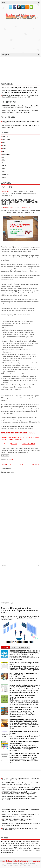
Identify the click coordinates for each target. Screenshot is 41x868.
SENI (4, 172)
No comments (26, 207)
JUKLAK (28, 844)
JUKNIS (32, 844)
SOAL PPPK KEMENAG (27, 851)
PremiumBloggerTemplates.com (13, 865)
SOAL (4, 178)
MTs (4, 160)
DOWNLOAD (35, 842)
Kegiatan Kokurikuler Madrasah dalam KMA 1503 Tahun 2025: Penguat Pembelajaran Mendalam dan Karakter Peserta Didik (20, 798)
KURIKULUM (6, 154)
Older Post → (35, 464)
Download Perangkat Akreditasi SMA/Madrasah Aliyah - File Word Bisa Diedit (20, 610)
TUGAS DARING (6, 853)
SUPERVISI (37, 851)
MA (8, 191)
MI (3, 157)
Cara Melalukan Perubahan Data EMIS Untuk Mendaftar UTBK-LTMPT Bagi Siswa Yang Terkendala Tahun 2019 (20, 92)
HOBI (4, 148)
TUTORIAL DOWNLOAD (15, 440)
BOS (4, 142)
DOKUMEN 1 (27, 842)
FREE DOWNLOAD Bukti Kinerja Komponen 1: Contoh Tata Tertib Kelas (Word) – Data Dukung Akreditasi (20, 107)
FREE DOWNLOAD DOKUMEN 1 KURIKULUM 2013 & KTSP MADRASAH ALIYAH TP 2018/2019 (20, 811)
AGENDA (5, 136)
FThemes (15, 864)
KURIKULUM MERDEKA (19, 846)
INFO (4, 151)
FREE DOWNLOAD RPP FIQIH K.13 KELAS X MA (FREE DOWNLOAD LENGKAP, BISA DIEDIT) (24, 755)
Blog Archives (24, 647)
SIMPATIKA (6, 175)
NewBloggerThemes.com (31, 865)
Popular (5, 647)
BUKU (21, 842)
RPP (4, 169)
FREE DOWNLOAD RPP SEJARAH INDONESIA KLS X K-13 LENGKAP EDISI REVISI (24, 708)
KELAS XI (37, 844)
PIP (32, 848)
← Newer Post (6, 464)
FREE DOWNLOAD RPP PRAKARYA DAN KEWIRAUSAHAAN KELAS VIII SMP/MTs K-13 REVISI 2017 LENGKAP (21, 815)
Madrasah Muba (8, 207)
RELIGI (4, 166)
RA (3, 163)
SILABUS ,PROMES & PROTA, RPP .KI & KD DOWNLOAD (18, 433)
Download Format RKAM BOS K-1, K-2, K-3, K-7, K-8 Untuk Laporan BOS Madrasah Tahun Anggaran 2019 (20, 96)
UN (12, 853)
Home (4, 191)
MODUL (24, 848)
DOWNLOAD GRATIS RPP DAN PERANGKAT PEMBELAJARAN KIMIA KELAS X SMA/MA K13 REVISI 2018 (20, 202)
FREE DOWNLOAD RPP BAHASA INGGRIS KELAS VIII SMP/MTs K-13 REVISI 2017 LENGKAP (22, 697)
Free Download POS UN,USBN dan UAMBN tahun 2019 (20, 88)
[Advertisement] (20, 36)
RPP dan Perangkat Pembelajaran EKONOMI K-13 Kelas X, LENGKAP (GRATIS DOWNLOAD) (25, 686)
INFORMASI (21, 844)
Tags (14, 647)
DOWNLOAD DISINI (29, 444)
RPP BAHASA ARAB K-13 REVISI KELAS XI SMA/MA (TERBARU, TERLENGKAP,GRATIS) (23, 720)
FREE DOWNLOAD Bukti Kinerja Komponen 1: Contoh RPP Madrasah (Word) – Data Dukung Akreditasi (20, 111)
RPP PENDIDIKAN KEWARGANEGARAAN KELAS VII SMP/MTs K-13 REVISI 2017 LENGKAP (18, 820)
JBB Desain (36, 861)
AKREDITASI (6, 139)
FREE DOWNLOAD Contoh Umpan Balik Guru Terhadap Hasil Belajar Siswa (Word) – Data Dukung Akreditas (20, 793)
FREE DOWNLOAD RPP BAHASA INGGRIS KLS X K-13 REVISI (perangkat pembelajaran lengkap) (24, 652)
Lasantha (32, 864)
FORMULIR (8, 844)
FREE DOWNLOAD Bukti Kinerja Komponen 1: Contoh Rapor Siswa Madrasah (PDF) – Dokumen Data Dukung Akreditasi (21, 788)
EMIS (4, 145)
